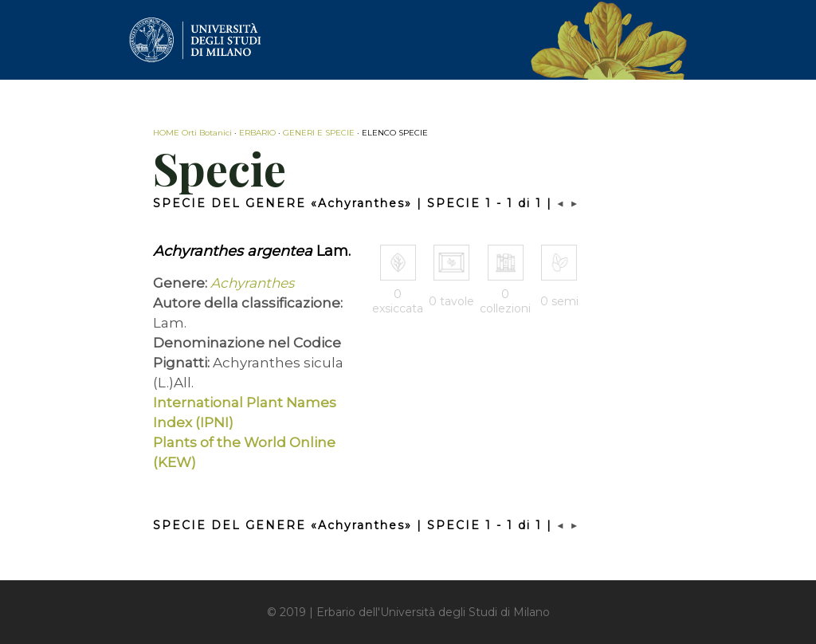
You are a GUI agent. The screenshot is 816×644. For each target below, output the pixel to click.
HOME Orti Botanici (192, 133)
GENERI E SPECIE (319, 133)
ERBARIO (257, 133)
